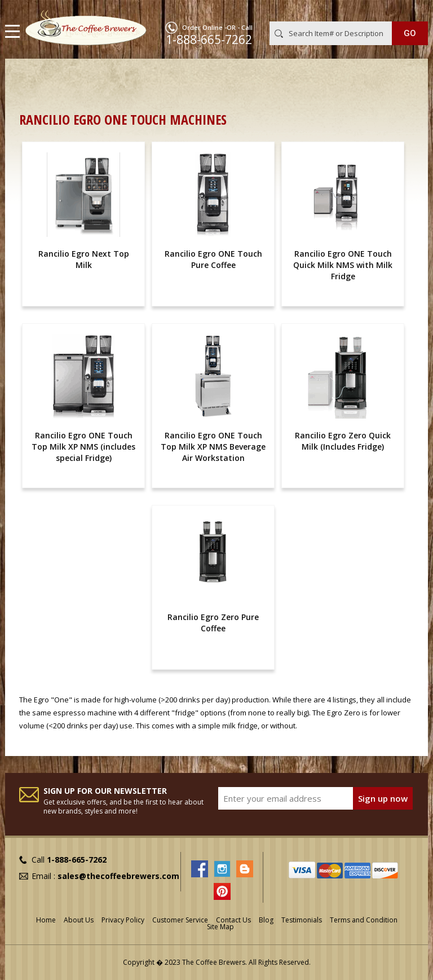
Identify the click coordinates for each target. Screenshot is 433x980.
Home (30, 76)
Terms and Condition (364, 920)
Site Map (220, 927)
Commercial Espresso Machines (213, 76)
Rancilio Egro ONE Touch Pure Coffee (213, 259)
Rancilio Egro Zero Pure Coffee (213, 623)
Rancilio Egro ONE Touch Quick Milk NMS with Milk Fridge (343, 265)
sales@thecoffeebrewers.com (118, 876)
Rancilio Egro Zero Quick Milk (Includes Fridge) (343, 441)
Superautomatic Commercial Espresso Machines (116, 89)
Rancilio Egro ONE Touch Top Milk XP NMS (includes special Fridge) (83, 447)
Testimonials (302, 920)
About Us (79, 920)
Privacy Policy (123, 920)
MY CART (412, 11)
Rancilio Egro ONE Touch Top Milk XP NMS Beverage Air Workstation (213, 447)
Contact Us (233, 920)
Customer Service (180, 920)
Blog (266, 920)
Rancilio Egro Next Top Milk (84, 259)
